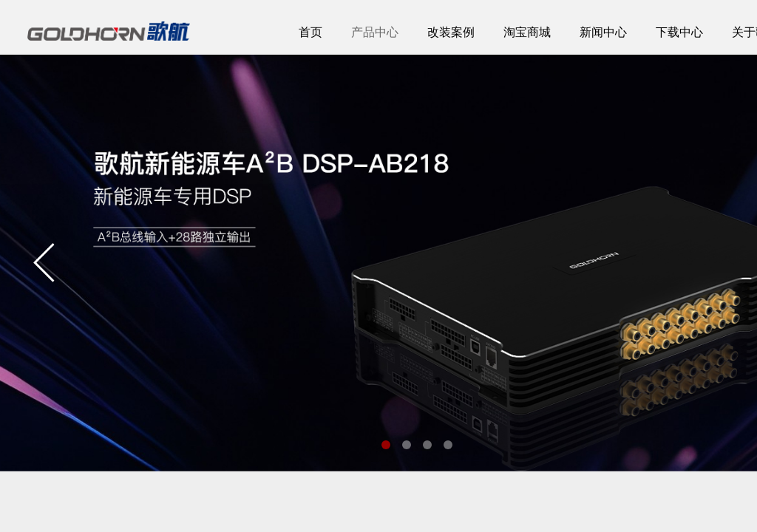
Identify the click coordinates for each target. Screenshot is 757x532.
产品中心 (375, 32)
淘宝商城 (527, 32)
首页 (310, 32)
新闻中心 (603, 32)
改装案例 (451, 32)
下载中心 (679, 32)
